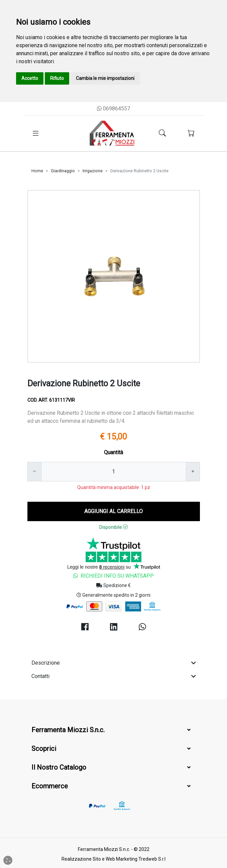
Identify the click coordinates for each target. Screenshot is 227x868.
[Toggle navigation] (36, 133)
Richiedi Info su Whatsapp (113, 576)
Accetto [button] (30, 78)
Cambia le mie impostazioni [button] (105, 78)
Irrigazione (93, 171)
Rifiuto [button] (57, 78)
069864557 (113, 109)
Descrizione (114, 663)
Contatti (114, 676)
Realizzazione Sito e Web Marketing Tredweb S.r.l (113, 859)
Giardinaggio (63, 171)
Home (37, 171)
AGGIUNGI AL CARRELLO (113, 511)
